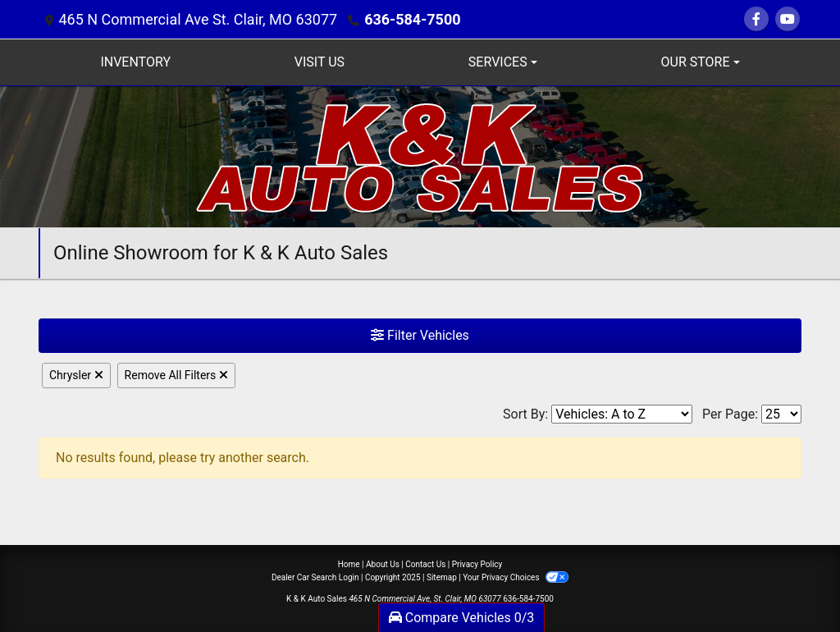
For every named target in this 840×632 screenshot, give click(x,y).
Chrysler (76, 375)
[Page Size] (781, 414)
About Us (383, 564)
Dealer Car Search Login (315, 577)
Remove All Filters (176, 375)
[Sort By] (622, 414)
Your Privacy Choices (516, 577)
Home (349, 564)
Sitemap (442, 577)
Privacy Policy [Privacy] (477, 564)
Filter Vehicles (420, 335)
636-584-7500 (412, 19)
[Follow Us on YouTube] (787, 19)
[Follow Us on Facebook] (756, 19)
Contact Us (425, 564)
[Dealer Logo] (420, 156)
